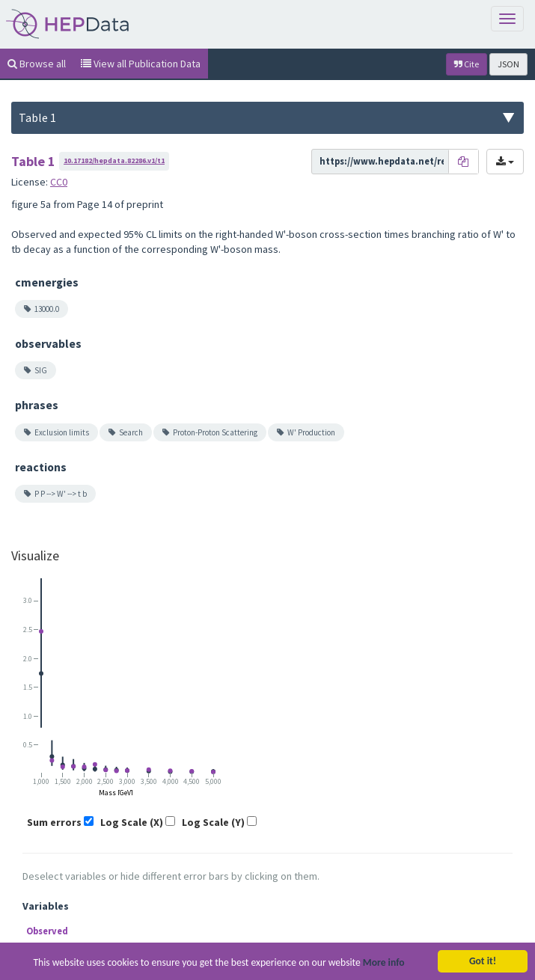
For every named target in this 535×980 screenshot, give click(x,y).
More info (384, 964)
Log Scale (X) (132, 822)
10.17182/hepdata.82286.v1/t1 (114, 160)
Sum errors (54, 822)
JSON (508, 64)
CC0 (59, 182)
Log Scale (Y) (213, 822)
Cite (467, 64)
